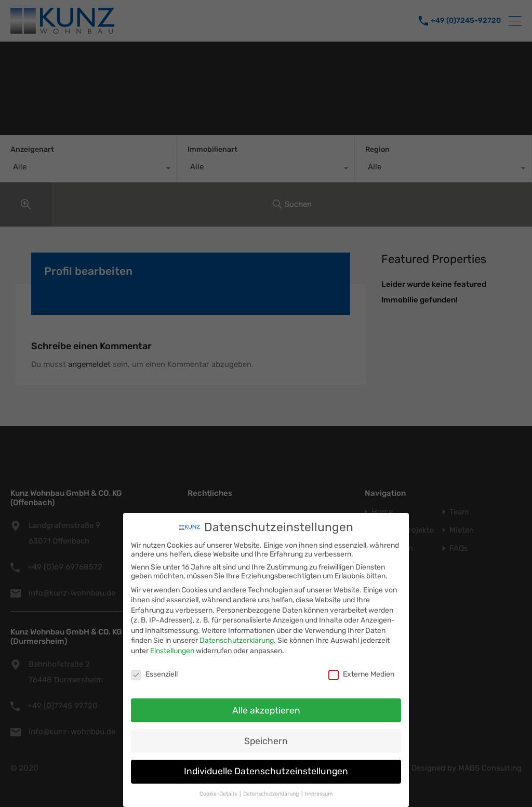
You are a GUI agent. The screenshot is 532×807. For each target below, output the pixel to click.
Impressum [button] (319, 793)
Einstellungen (172, 650)
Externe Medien (361, 674)
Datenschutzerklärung (237, 640)
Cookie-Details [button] (219, 793)
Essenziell (154, 674)
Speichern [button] (266, 740)
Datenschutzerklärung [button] (272, 793)
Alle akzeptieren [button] (266, 709)
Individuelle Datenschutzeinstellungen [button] (266, 771)
